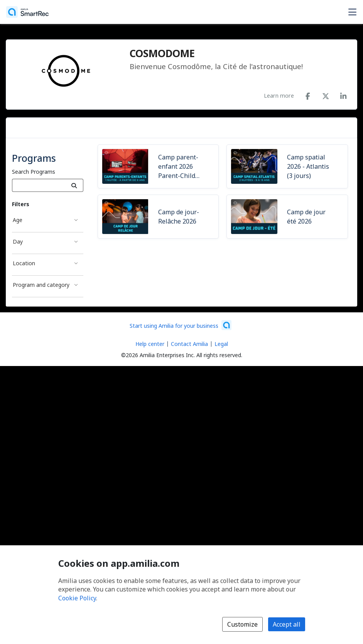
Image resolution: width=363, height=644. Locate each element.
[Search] (74, 185)
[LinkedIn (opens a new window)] (343, 95)
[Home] (27, 12)
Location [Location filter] (24, 263)
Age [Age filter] (18, 220)
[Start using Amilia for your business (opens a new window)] (181, 325)
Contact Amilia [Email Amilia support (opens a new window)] (189, 344)
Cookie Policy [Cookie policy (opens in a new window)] (77, 598)
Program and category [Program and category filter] (41, 285)
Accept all (287, 624)
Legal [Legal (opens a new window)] (221, 344)
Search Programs (34, 172)
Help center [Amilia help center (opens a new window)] (150, 344)
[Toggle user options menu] (352, 12)
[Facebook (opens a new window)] (308, 95)
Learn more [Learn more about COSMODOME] (279, 95)
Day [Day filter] (18, 241)
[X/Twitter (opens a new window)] (326, 95)
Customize (242, 624)
